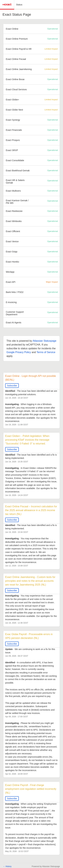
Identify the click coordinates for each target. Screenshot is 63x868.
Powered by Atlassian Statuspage (46, 866)
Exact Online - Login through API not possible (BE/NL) (31, 378)
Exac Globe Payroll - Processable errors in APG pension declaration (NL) (29, 636)
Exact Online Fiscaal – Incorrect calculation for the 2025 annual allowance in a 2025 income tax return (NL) (31, 510)
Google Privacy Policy (19, 352)
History (7, 866)
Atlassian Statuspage (44, 341)
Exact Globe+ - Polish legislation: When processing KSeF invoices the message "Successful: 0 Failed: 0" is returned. (28, 440)
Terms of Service (46, 352)
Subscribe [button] (12, 386)
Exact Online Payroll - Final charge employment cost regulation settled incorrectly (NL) (31, 789)
